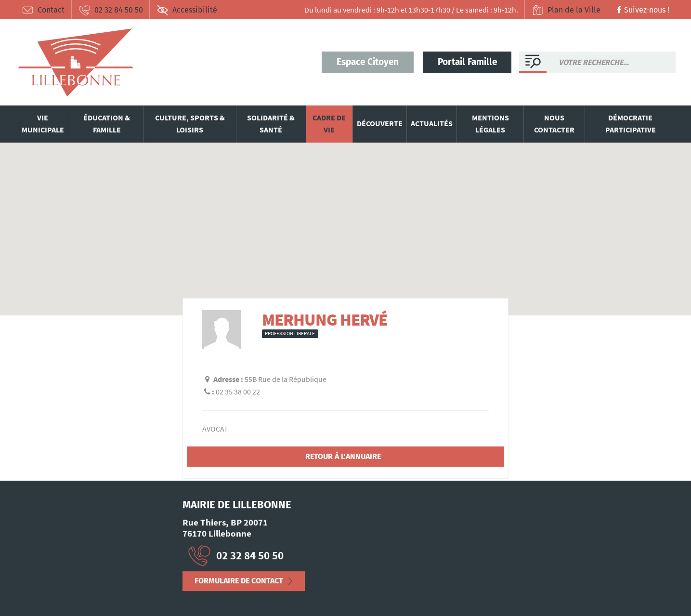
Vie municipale (43, 124)
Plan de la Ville (566, 10)
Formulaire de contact (239, 584)
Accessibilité (187, 10)
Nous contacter (554, 124)
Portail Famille (467, 62)
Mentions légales (490, 124)
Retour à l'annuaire (343, 456)
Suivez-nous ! (642, 10)
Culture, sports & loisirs (190, 124)
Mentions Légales (44, 594)
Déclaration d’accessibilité (121, 594)
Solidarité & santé (271, 124)
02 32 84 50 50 (111, 10)
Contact (44, 10)
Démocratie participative (631, 124)
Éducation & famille (107, 124)
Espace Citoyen (368, 62)
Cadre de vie (329, 124)
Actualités (432, 123)
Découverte (380, 123)
